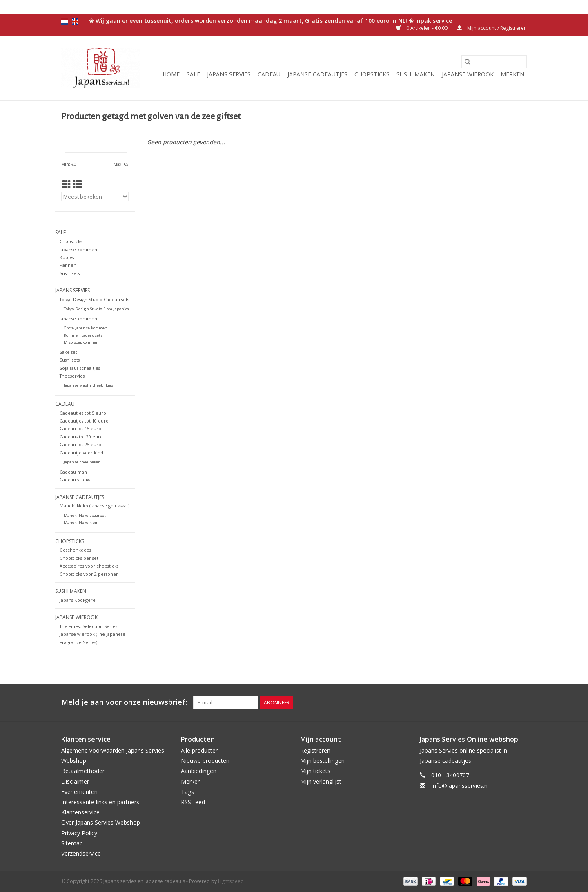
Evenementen (79, 792)
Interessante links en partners (100, 802)
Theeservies (72, 376)
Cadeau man (73, 472)
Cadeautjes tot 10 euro (84, 421)
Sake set (68, 352)
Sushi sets (70, 273)
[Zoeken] (494, 62)
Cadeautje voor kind (81, 453)
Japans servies (229, 74)
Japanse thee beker (82, 462)
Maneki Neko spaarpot (85, 515)
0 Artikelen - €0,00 (422, 28)
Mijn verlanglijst (321, 781)
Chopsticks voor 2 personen (89, 574)
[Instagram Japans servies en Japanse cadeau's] (520, 702)
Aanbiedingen (199, 771)
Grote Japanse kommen (86, 328)
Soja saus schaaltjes (80, 368)
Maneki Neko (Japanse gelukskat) (95, 506)
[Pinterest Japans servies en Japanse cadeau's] (506, 702)
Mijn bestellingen (322, 761)
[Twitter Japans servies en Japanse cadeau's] (491, 702)
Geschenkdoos (75, 550)
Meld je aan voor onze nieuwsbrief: (124, 702)
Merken (512, 74)
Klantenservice (80, 812)
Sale (193, 74)
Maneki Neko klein (81, 522)
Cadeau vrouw (75, 480)
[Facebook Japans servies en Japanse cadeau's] (476, 702)
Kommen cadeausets (83, 335)
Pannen (68, 265)
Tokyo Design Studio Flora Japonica (96, 309)
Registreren (315, 750)
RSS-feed (193, 802)
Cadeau (269, 74)
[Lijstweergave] (77, 184)
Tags (187, 792)
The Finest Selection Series (88, 626)
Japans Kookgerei (78, 600)
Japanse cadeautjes (317, 74)
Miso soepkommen (81, 342)
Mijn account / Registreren (492, 28)
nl (65, 22)
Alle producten (200, 750)
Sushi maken (416, 74)
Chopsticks (372, 74)
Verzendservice (81, 853)
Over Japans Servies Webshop (101, 822)
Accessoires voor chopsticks (89, 566)
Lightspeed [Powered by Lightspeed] (231, 881)
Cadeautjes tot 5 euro (83, 413)
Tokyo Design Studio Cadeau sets (94, 299)
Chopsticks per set (79, 558)
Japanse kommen (78, 249)
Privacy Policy (79, 833)
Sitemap (72, 843)
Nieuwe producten (205, 761)
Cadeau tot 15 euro (80, 428)
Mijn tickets (315, 771)
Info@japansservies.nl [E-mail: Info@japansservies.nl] (460, 786)
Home (171, 74)
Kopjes (67, 257)
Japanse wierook (468, 74)
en (75, 22)
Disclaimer (75, 781)
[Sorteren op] (95, 197)
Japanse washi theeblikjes (88, 385)
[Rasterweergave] (67, 184)
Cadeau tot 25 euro (80, 444)
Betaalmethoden (84, 771)
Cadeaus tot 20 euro (81, 437)
